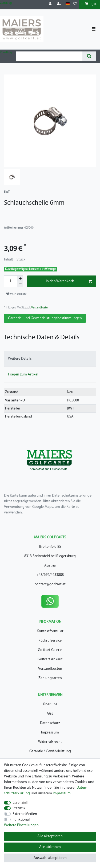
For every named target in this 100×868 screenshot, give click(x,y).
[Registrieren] (59, 4)
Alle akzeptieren (50, 836)
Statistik (19, 808)
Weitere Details (20, 359)
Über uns (50, 704)
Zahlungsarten (50, 678)
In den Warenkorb (69, 281)
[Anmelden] (51, 4)
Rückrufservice (50, 641)
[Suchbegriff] (49, 56)
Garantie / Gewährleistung (50, 751)
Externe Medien (25, 814)
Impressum (50, 733)
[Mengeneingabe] (10, 281)
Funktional (21, 820)
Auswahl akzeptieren (50, 858)
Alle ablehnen (50, 847)
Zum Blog (6, 3)
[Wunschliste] (75, 4)
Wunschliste (16, 294)
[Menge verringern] (20, 284)
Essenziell (20, 803)
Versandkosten (40, 308)
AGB (50, 714)
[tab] (50, 359)
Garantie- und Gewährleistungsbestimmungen (45, 318)
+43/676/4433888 (50, 575)
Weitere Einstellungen (21, 825)
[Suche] (89, 56)
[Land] (68, 4)
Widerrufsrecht (50, 742)
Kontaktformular (50, 631)
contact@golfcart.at (50, 584)
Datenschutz (50, 723)
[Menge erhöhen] (20, 278)
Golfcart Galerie (50, 650)
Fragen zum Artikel (23, 375)
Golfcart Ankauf (50, 659)
